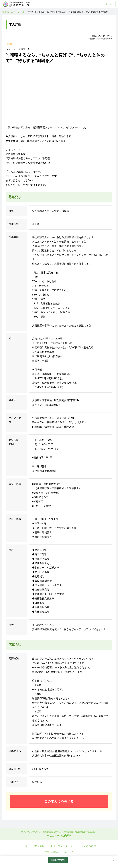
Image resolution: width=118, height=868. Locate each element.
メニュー (109, 4)
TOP (26, 846)
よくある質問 (88, 846)
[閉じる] (114, 860)
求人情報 (39, 846)
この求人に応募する (59, 801)
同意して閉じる (58, 860)
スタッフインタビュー (63, 846)
